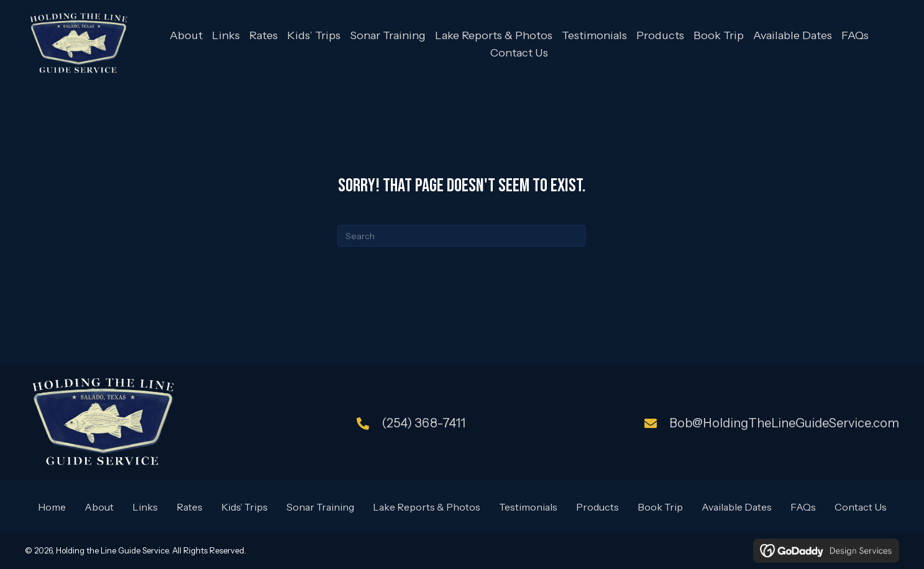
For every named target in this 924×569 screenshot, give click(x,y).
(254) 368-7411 (423, 422)
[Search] (462, 236)
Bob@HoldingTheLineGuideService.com (784, 422)
